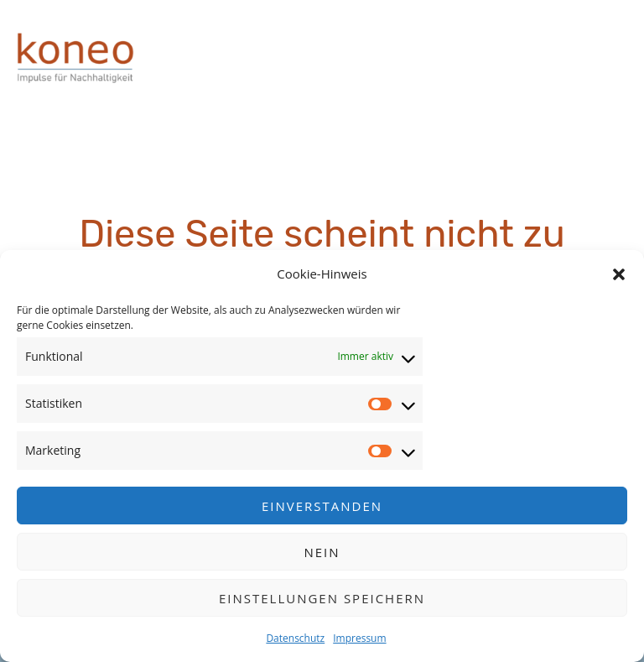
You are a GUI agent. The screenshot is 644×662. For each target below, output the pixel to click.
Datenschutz (295, 638)
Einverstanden (322, 506)
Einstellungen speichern (322, 598)
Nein (322, 552)
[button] (619, 274)
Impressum (359, 638)
